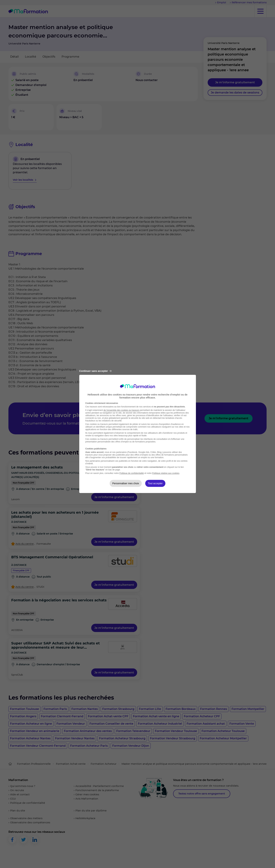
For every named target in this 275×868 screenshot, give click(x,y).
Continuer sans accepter (95, 371)
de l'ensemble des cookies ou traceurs (121, 410)
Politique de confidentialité (132, 473)
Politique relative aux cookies (166, 473)
